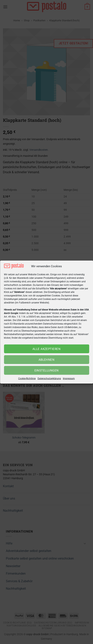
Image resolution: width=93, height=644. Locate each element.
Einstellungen (47, 370)
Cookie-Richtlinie (27, 379)
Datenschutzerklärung (49, 379)
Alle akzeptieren (46, 349)
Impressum (69, 379)
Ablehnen (47, 360)
